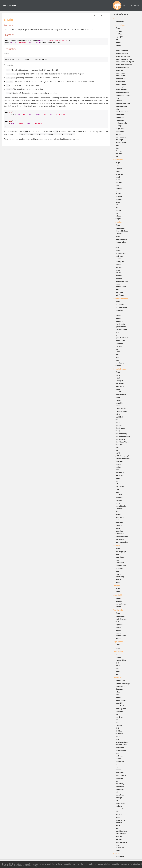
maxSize (119, 188)
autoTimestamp (121, 307)
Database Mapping (121, 298)
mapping (119, 500)
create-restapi (121, 78)
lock (117, 492)
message (119, 798)
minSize (118, 194)
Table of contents (9, 5)
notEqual (119, 196)
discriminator (121, 324)
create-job (119, 70)
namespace (120, 262)
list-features (120, 115)
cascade (119, 316)
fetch (118, 332)
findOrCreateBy (121, 434)
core (117, 560)
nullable (119, 199)
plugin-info (120, 129)
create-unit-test (121, 90)
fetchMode (120, 417)
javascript (119, 778)
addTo (118, 375)
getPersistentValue (123, 459)
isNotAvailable (121, 775)
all (117, 654)
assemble (119, 31)
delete (118, 397)
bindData (119, 234)
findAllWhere (120, 428)
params (118, 264)
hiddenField (120, 761)
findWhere (119, 445)
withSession (120, 539)
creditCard (120, 174)
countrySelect (121, 700)
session (118, 289)
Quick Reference (120, 14)
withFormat (120, 295)
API (115, 18)
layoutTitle (120, 789)
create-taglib (120, 87)
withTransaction (122, 542)
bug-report (120, 37)
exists (118, 414)
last (117, 481)
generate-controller (123, 103)
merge (118, 503)
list (117, 484)
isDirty (118, 478)
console (118, 45)
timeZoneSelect (121, 842)
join (117, 781)
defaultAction (121, 242)
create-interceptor (122, 67)
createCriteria (121, 395)
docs (117, 98)
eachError (119, 717)
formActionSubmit (122, 742)
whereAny (119, 531)
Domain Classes (120, 369)
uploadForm (120, 848)
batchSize (119, 310)
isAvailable (120, 773)
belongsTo (119, 381)
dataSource (120, 563)
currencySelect (121, 709)
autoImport (120, 304)
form (117, 739)
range (118, 202)
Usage (118, 28)
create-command (122, 51)
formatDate (120, 748)
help (117, 109)
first (117, 448)
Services (117, 585)
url (117, 213)
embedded (120, 403)
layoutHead (120, 787)
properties (119, 509)
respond (119, 275)
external (119, 725)
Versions (117, 854)
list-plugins (120, 117)
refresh (118, 514)
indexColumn (120, 341)
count (118, 389)
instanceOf (120, 473)
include (118, 770)
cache (118, 313)
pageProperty (121, 803)
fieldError (119, 731)
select (118, 825)
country (118, 698)
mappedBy (120, 498)
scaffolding (120, 577)
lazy (117, 349)
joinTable (119, 346)
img (117, 767)
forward (119, 250)
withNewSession (122, 537)
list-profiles (120, 120)
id (116, 335)
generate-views (121, 106)
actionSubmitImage (123, 684)
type (117, 360)
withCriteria (120, 534)
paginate (119, 806)
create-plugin (120, 73)
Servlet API (118, 595)
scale (117, 205)
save (117, 520)
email (118, 177)
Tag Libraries (118, 610)
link (117, 792)
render (118, 270)
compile (119, 42)
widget (118, 219)
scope (118, 284)
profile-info (120, 131)
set (117, 828)
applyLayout (120, 686)
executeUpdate (121, 411)
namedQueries (121, 506)
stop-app (119, 151)
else (117, 720)
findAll (118, 422)
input (118, 666)
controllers (120, 557)
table (118, 357)
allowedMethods (122, 231)
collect (118, 692)
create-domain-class (123, 56)
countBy (119, 392)
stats (117, 148)
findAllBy (119, 425)
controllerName (121, 239)
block (118, 645)
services (119, 579)
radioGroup (120, 814)
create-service (121, 84)
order (118, 352)
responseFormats (122, 281)
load (117, 489)
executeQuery (121, 408)
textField (119, 839)
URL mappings (121, 552)
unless (118, 845)
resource (119, 823)
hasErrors (119, 256)
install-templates (122, 112)
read (117, 511)
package (119, 126)
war (117, 156)
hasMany (119, 464)
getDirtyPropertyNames (124, 456)
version (118, 366)
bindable (119, 169)
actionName (120, 228)
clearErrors (120, 384)
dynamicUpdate (121, 329)
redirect (119, 267)
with (117, 674)
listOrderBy (120, 486)
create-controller (122, 53)
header (118, 259)
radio (118, 812)
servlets (119, 582)
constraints (120, 386)
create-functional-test (124, 59)
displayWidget (121, 660)
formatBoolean (121, 745)
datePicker (120, 711)
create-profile (121, 76)
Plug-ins (117, 545)
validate (119, 525)
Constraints (118, 160)
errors (118, 245)
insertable (119, 343)
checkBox (119, 689)
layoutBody (120, 784)
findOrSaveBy (121, 439)
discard (118, 400)
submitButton (121, 834)
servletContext (121, 287)
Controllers (118, 222)
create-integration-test (124, 65)
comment (119, 321)
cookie (118, 695)
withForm (119, 292)
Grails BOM (120, 857)
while (118, 851)
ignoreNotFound (122, 338)
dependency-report (123, 95)
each (117, 714)
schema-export (121, 143)
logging (118, 574)
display (118, 657)
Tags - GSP (117, 677)
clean (118, 40)
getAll (118, 453)
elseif (118, 722)
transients (119, 523)
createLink (120, 703)
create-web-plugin (122, 92)
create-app (120, 48)
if (116, 764)
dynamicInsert (121, 327)
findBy (118, 431)
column (118, 318)
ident (118, 470)
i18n (117, 571)
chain (118, 237)
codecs (118, 554)
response (119, 278)
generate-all (120, 101)
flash (117, 248)
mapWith (119, 495)
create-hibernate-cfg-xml (125, 62)
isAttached (120, 475)
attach (118, 378)
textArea (119, 837)
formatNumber (121, 750)
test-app (119, 154)
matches (119, 182)
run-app (119, 134)
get (117, 450)
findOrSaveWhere (122, 442)
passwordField (121, 809)
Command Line (119, 25)
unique (118, 210)
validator (119, 216)
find (117, 420)
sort (117, 355)
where (118, 528)
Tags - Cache (118, 642)
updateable (120, 363)
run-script (119, 140)
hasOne (118, 467)
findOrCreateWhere (123, 436)
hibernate (119, 568)
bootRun (119, 34)
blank (118, 171)
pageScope (120, 625)
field (117, 663)
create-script (120, 81)
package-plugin (121, 123)
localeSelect (120, 795)
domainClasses (121, 566)
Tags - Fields (118, 651)
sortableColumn (122, 831)
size (117, 208)
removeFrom (120, 517)
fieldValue (119, 734)
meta (118, 800)
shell (117, 145)
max (117, 185)
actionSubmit (121, 680)
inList (118, 180)
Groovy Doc (120, 21)
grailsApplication (122, 253)
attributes (119, 166)
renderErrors (120, 820)
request (118, 273)
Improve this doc (100, 16)
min (117, 191)
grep (117, 753)
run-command (121, 137)
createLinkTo (120, 706)
